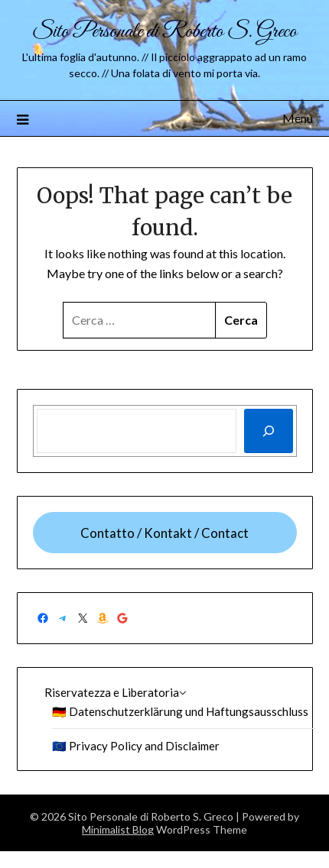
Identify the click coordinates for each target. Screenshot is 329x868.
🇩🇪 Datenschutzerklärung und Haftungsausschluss (180, 711)
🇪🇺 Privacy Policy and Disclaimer (136, 746)
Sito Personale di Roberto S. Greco (164, 32)
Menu (298, 118)
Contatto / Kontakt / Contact (164, 533)
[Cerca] (269, 431)
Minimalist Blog (118, 829)
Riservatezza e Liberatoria (112, 692)
